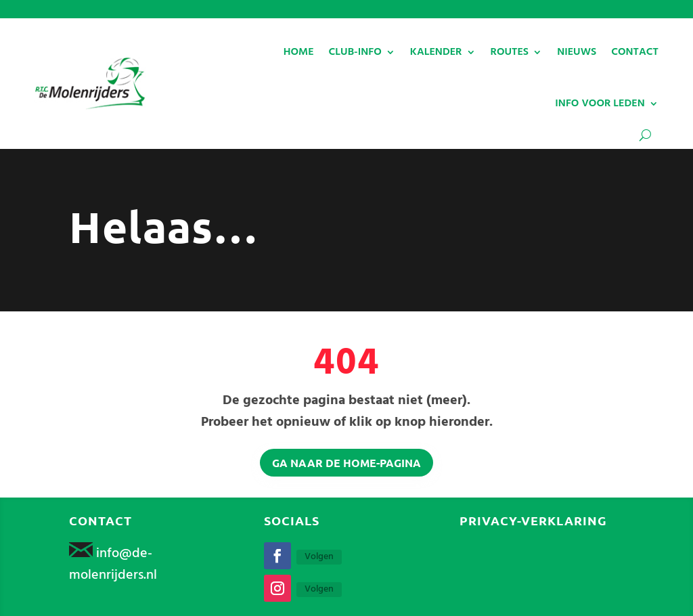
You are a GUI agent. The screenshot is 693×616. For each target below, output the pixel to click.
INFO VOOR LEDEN (600, 104)
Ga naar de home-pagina (346, 463)
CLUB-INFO (355, 52)
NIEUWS (577, 52)
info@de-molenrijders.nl (113, 565)
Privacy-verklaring (533, 520)
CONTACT (635, 52)
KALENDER (436, 52)
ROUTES (510, 52)
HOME (299, 52)
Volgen (319, 557)
